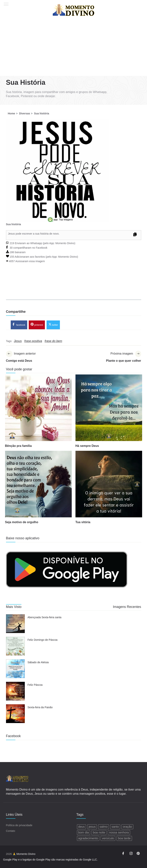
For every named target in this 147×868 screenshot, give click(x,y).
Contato (11, 831)
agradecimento (88, 838)
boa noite (99, 832)
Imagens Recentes (127, 607)
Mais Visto (14, 607)
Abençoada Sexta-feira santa (45, 617)
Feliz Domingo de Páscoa (43, 640)
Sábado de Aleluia (38, 662)
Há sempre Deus (87, 446)
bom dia (84, 832)
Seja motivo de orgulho (22, 522)
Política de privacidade (19, 825)
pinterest (37, 325)
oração (127, 827)
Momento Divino (65, 243)
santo (115, 827)
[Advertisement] (73, 48)
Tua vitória (83, 522)
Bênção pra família (18, 446)
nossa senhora (119, 832)
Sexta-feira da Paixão (40, 707)
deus (82, 827)
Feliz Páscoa (35, 685)
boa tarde (124, 838)
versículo (108, 838)
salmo (104, 827)
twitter (53, 325)
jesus (92, 827)
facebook (19, 325)
